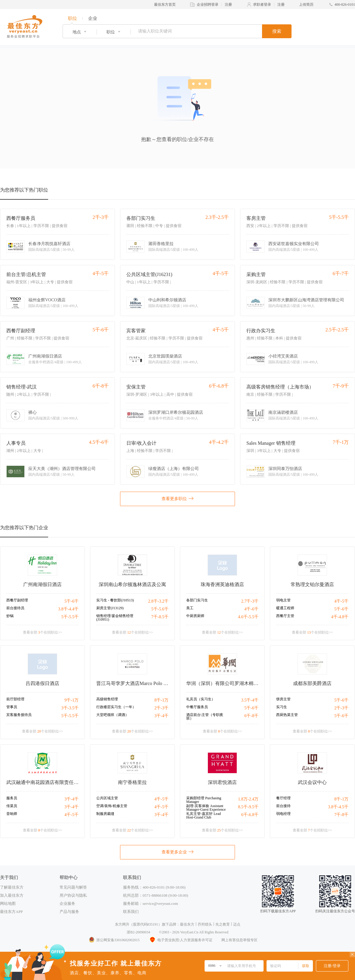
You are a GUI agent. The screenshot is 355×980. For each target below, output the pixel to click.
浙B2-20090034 (138, 932)
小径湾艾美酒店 (283, 356)
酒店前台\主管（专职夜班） (205, 717)
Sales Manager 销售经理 (271, 443)
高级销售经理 (107, 699)
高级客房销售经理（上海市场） (280, 387)
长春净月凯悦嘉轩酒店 (49, 244)
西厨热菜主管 (287, 715)
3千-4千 (161, 716)
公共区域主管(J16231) (149, 274)
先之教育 (223, 924)
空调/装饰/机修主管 (112, 806)
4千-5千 (341, 601)
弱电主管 (283, 600)
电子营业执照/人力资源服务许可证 (181, 940)
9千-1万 (71, 700)
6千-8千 (251, 716)
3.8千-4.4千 (68, 609)
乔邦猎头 (205, 924)
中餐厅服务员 (197, 707)
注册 (228, 5)
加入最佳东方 (12, 895)
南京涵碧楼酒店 (283, 413)
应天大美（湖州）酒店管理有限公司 (62, 469)
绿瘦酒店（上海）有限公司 (174, 469)
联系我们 (131, 912)
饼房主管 (283, 699)
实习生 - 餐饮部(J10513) (115, 600)
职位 (73, 18)
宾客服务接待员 (19, 715)
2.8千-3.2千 (158, 601)
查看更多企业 (177, 852)
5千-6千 (71, 601)
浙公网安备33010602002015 (114, 940)
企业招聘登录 (208, 5)
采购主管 (256, 274)
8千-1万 (161, 700)
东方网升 (122, 924)
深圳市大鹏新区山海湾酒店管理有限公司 (306, 300)
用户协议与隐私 (73, 895)
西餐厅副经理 (21, 331)
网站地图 (8, 903)
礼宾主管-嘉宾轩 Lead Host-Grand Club (204, 816)
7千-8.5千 (160, 617)
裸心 (32, 413)
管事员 (12, 707)
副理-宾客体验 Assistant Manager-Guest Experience (206, 808)
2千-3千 (161, 708)
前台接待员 (15, 608)
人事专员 (16, 443)
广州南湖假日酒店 (45, 356)
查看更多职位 (177, 498)
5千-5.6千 (160, 609)
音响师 (12, 814)
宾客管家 (136, 331)
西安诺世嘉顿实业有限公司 (294, 244)
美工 (190, 608)
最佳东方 (187, 924)
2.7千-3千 (250, 601)
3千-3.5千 (70, 708)
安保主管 (136, 387)
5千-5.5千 (70, 617)
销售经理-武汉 (22, 387)
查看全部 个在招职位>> (43, 632)
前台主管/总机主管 (26, 274)
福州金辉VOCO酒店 (47, 300)
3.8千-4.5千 (338, 807)
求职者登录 (262, 5)
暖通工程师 (285, 608)
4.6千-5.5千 (248, 617)
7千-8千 (341, 815)
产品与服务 (69, 912)
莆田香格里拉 (161, 244)
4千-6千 (251, 609)
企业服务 (67, 903)
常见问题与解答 (73, 887)
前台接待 (283, 806)
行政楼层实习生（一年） (116, 707)
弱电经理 (283, 814)
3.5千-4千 (250, 700)
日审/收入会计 (141, 443)
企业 (93, 18)
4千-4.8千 (340, 617)
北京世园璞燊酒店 (165, 356)
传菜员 (12, 806)
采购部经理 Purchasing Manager (204, 800)
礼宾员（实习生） (201, 699)
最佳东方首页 (165, 5)
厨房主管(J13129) (110, 608)
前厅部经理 (15, 699)
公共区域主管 (107, 798)
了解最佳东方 (12, 887)
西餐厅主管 (285, 616)
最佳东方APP (11, 912)
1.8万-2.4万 (248, 799)
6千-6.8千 (250, 815)
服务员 (12, 798)
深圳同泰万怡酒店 (285, 469)
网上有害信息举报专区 (239, 940)
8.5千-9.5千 (248, 807)
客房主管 (256, 218)
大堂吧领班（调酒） (113, 715)
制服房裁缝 (105, 814)
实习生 (282, 707)
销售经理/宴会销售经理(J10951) (115, 618)
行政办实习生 (261, 331)
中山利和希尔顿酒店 (167, 300)
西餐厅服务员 (21, 218)
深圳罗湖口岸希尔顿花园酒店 (176, 413)
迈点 (237, 924)
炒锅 (10, 616)
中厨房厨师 (195, 616)
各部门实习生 (141, 218)
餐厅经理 (283, 798)
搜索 (277, 31)
